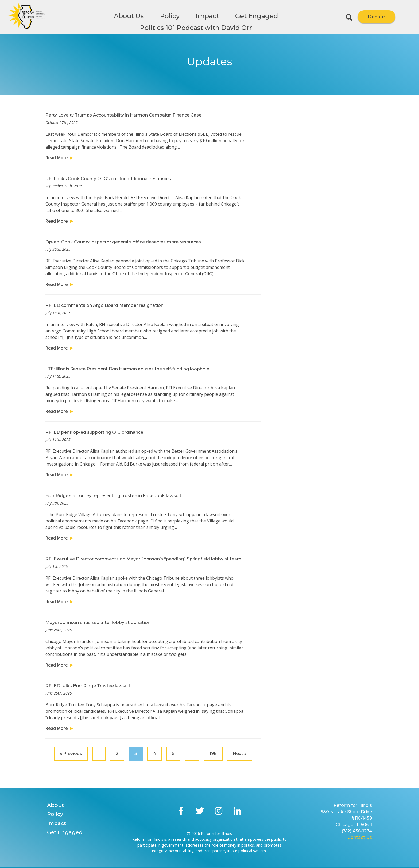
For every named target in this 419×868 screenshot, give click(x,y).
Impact (207, 16)
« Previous (71, 753)
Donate (377, 17)
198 (213, 753)
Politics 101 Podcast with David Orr (196, 28)
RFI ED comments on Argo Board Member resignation (104, 305)
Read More (57, 158)
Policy (170, 16)
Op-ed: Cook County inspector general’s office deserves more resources (123, 242)
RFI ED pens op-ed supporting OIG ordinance (94, 432)
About (55, 805)
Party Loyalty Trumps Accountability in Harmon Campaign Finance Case (123, 115)
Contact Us (360, 837)
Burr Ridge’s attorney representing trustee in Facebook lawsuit (113, 496)
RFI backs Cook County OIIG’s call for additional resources (108, 179)
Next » (240, 753)
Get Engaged (257, 16)
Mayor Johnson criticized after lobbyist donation (98, 623)
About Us (129, 16)
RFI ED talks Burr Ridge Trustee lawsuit (88, 686)
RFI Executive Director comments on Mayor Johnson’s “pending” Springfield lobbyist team (143, 559)
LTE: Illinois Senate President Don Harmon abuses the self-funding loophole (127, 369)
